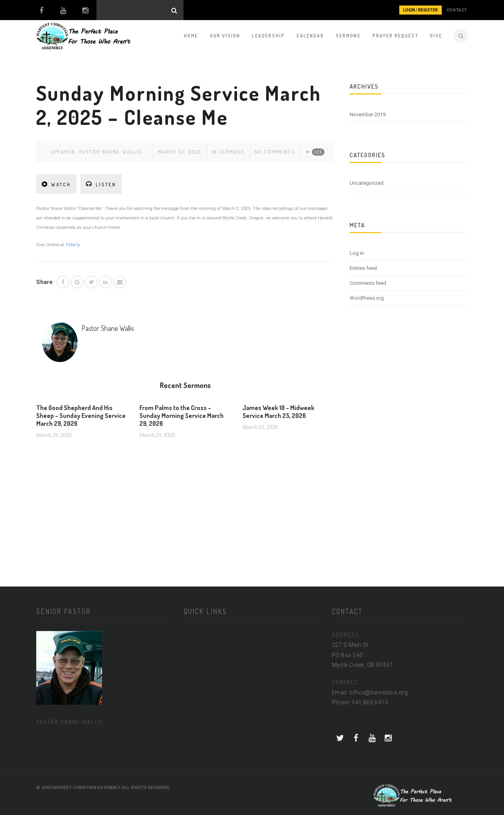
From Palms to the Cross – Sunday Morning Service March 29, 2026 (182, 416)
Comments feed (368, 283)
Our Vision (225, 36)
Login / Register (421, 10)
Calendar (310, 36)
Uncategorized (367, 183)
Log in (357, 253)
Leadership (268, 36)
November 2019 (368, 114)
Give (436, 36)
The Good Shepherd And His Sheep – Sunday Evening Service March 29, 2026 (81, 416)
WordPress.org (367, 298)
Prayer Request (395, 36)
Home (191, 36)
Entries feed (363, 268)
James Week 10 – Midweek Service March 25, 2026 (278, 412)
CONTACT (457, 10)
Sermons (348, 36)
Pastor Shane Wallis (110, 152)
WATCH (56, 184)
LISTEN (101, 184)
